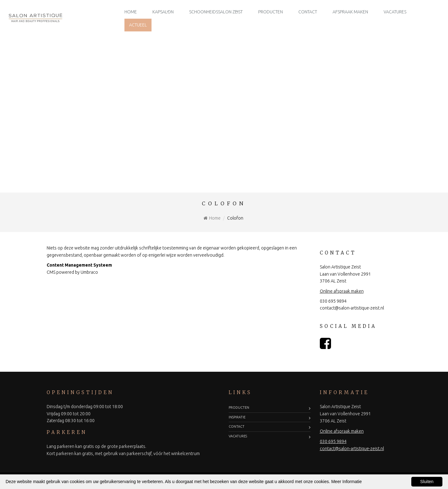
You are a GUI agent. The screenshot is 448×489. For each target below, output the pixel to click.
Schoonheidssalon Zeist (216, 12)
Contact (308, 12)
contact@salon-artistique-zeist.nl (352, 308)
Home (131, 12)
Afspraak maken (350, 12)
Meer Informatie (347, 482)
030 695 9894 (333, 301)
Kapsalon (163, 12)
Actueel (138, 25)
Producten (271, 12)
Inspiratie (237, 417)
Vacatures (395, 12)
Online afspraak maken (342, 291)
